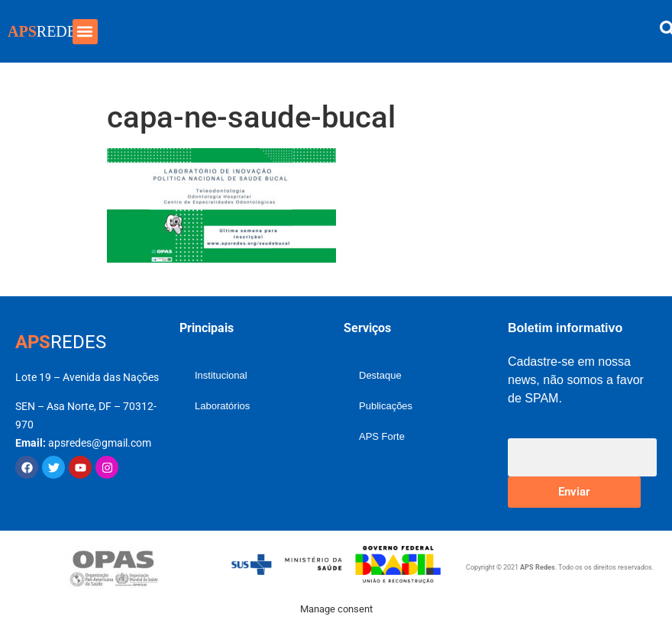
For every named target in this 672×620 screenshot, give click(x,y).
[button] (85, 32)
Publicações (386, 406)
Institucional (221, 375)
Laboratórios (222, 406)
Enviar (574, 492)
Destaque (380, 375)
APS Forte (382, 436)
